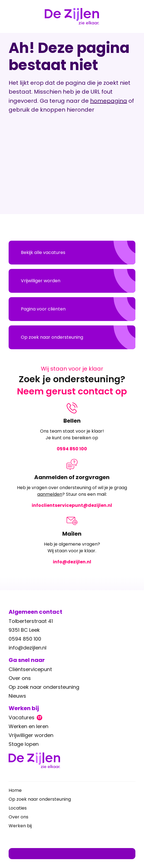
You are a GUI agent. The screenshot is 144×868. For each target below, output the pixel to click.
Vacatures (25, 717)
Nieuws (17, 696)
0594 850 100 (72, 449)
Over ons (20, 678)
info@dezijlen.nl (72, 562)
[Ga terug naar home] (72, 760)
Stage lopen (24, 744)
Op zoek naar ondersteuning (44, 687)
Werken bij (20, 826)
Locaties (18, 808)
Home (15, 790)
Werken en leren (28, 726)
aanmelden (50, 494)
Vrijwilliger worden (31, 735)
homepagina (109, 101)
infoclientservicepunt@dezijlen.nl (72, 505)
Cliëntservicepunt (30, 669)
